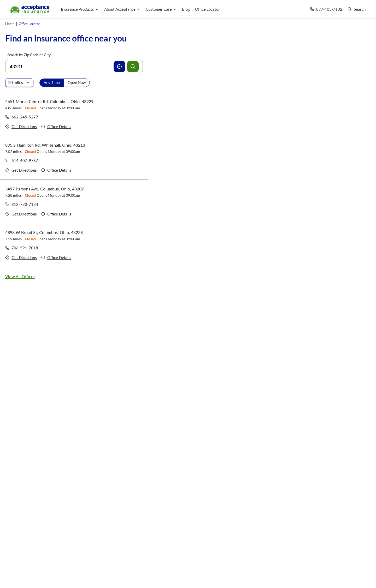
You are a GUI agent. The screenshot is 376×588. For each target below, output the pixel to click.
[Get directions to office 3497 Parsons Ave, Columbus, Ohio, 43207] (21, 214)
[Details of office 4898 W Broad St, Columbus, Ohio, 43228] (56, 258)
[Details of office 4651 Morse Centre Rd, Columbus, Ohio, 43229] (56, 127)
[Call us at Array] (326, 9)
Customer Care (161, 9)
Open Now (77, 82)
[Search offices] (133, 67)
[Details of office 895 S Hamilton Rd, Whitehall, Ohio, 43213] (56, 170)
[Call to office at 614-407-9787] (22, 160)
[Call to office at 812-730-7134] (22, 204)
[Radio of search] (19, 83)
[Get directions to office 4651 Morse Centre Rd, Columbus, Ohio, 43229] (21, 127)
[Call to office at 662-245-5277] (22, 117)
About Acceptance (122, 9)
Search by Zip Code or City (29, 55)
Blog (186, 9)
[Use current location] (119, 67)
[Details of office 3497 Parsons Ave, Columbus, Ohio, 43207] (56, 214)
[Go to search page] (357, 9)
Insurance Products (80, 9)
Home (10, 24)
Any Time (52, 82)
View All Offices (20, 276)
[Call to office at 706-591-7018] (22, 248)
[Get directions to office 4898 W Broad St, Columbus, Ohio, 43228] (21, 258)
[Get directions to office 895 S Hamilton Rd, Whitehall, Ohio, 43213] (21, 170)
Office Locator (207, 9)
